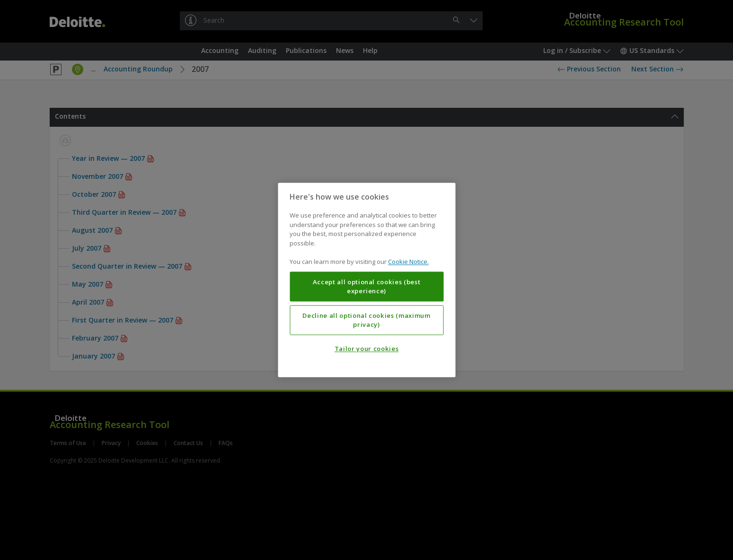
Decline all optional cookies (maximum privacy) (366, 320)
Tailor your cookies (366, 349)
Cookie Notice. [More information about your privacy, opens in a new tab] (408, 262)
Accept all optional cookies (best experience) (367, 287)
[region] (366, 280)
